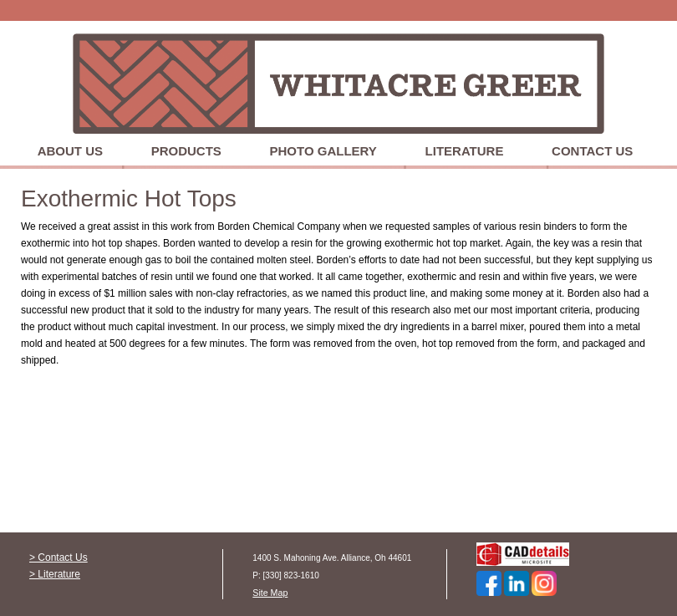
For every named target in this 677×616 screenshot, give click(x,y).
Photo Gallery (323, 151)
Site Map (270, 593)
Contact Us (592, 151)
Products (186, 151)
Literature (465, 151)
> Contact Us (59, 557)
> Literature (55, 574)
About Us (70, 151)
